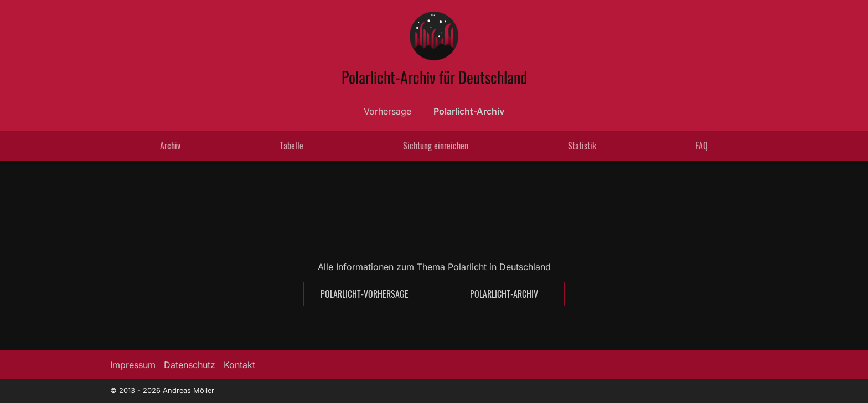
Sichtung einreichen (436, 146)
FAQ (702, 146)
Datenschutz (190, 365)
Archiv (170, 146)
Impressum (133, 365)
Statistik (582, 146)
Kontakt (239, 365)
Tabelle (291, 146)
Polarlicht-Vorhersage (365, 294)
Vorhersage (387, 111)
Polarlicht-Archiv (469, 111)
